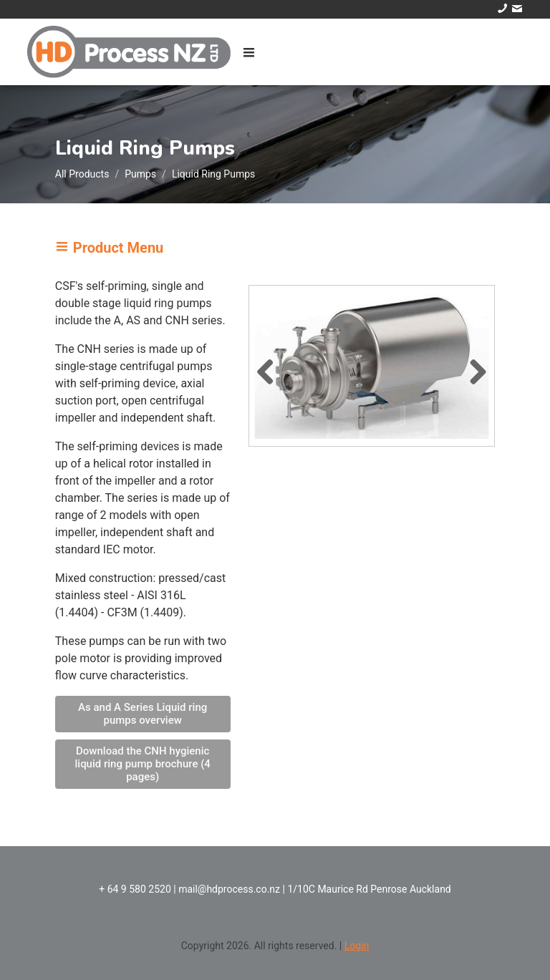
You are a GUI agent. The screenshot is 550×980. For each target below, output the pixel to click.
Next (473, 369)
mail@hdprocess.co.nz (229, 889)
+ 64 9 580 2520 (135, 889)
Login (357, 946)
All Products (82, 174)
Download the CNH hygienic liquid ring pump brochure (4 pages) (142, 764)
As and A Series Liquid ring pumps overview (143, 714)
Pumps (140, 174)
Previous (271, 369)
